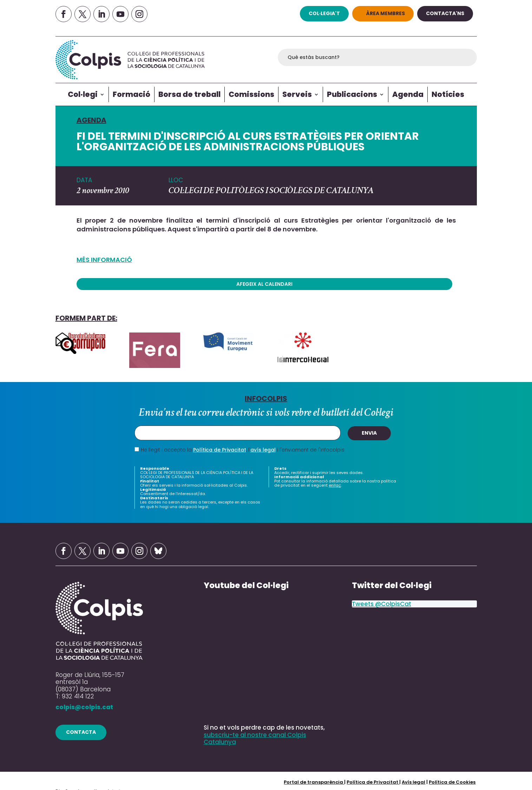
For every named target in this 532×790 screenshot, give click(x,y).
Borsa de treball (189, 94)
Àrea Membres (386, 13)
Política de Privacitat (220, 450)
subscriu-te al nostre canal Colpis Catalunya (255, 738)
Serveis (297, 94)
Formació (132, 94)
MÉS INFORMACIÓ (104, 260)
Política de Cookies (452, 782)
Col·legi (83, 94)
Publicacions (352, 94)
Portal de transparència (314, 782)
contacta (81, 732)
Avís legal (413, 782)
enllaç (335, 485)
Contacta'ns (445, 13)
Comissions (251, 94)
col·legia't (324, 13)
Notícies (448, 94)
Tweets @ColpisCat (382, 604)
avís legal (263, 450)
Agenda (408, 94)
